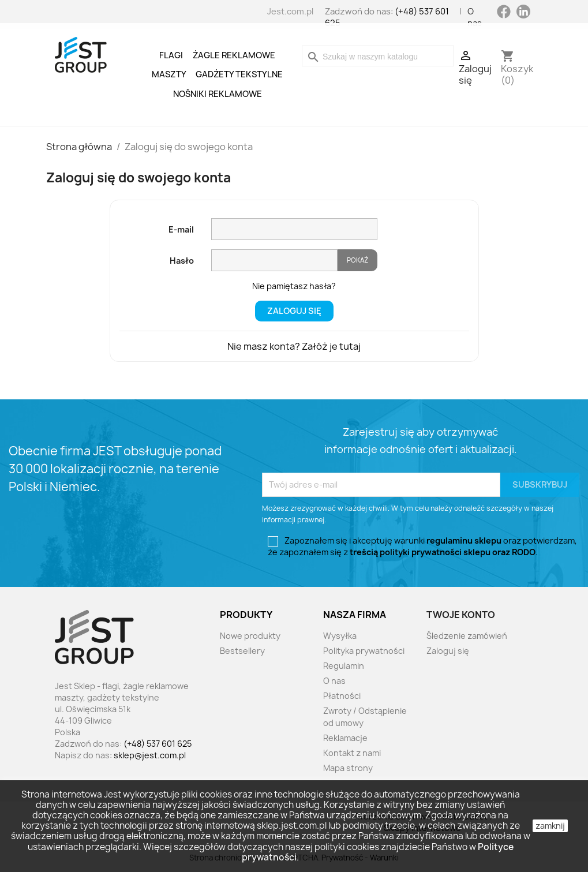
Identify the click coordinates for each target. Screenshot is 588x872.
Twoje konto (461, 615)
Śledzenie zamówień (467, 636)
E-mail (181, 229)
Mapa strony (348, 768)
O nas (475, 17)
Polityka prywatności (364, 651)
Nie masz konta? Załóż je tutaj (294, 346)
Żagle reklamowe (234, 55)
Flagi (171, 55)
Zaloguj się (294, 311)
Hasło (182, 261)
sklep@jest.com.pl (150, 755)
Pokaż (357, 260)
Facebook (504, 16)
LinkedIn (523, 12)
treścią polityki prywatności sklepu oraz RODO (443, 552)
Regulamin (344, 666)
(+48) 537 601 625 (158, 744)
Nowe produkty (250, 636)
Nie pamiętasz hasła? (294, 286)
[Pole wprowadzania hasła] (274, 261)
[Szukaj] (378, 56)
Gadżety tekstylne (239, 74)
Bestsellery (242, 651)
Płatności (342, 696)
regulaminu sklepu (464, 540)
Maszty (169, 74)
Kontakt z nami (352, 753)
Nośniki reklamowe (218, 94)
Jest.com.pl (290, 12)
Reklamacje (345, 738)
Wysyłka (340, 636)
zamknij (550, 826)
